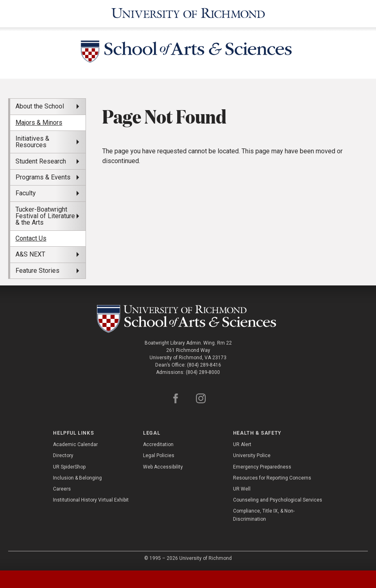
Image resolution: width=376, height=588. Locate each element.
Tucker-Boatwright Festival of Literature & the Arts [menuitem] (45, 216)
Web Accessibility (163, 467)
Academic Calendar (75, 444)
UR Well (242, 489)
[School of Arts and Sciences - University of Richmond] (188, 53)
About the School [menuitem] (40, 106)
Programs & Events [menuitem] (43, 177)
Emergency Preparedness (262, 467)
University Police (252, 455)
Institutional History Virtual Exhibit (91, 500)
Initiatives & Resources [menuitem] (32, 142)
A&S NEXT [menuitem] (30, 254)
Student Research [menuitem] (41, 161)
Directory (63, 455)
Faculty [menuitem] (26, 193)
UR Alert (242, 444)
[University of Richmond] (188, 14)
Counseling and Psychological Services (278, 500)
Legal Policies (159, 455)
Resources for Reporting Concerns (272, 478)
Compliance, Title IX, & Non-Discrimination (264, 515)
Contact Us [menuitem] (31, 238)
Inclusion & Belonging (77, 478)
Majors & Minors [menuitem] (39, 123)
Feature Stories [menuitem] (37, 271)
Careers (62, 489)
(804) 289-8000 (203, 372)
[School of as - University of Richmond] (188, 319)
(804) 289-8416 (204, 365)
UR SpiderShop (69, 467)
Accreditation (158, 444)
